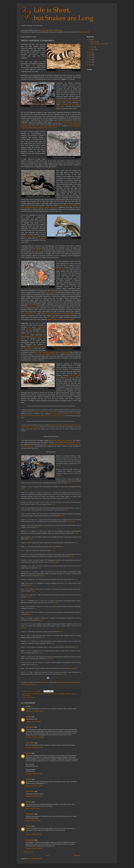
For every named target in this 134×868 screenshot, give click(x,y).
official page (74, 668)
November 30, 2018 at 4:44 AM (34, 748)
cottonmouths (43, 694)
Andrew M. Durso (44, 682)
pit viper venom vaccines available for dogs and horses (45, 412)
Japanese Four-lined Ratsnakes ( (51, 314)
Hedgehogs (41, 327)
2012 (90, 65)
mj (26, 706)
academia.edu (71, 522)
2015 (90, 57)
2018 (90, 40)
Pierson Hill (68, 442)
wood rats (72, 375)
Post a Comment (28, 852)
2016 (90, 55)
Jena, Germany (31, 697)
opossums (29, 329)
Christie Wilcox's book (62, 440)
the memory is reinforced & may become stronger (68, 100)
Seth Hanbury (30, 727)
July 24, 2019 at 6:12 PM (33, 808)
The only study (61, 269)
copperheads (35, 694)
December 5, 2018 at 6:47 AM (34, 774)
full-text (59, 466)
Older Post (77, 856)
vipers (49, 317)
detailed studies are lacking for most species (61, 319)
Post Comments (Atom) (35, 859)
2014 (90, 60)
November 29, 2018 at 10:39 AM (35, 737)
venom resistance (26, 696)
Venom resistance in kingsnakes (99, 44)
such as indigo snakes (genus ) (46, 354)
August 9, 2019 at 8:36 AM (33, 821)
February (93, 49)
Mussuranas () (29, 314)
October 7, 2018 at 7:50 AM (33, 722)
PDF (23, 489)
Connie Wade (59, 442)
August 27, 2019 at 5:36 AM (33, 834)
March (92, 47)
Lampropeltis (61, 694)
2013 (90, 62)
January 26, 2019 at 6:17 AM (34, 796)
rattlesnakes (68, 694)
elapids (56, 317)
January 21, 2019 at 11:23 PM (34, 786)
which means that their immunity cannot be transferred (51, 352)
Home (47, 856)
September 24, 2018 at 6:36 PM (34, 711)
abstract (59, 475)
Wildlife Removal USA (83, 32)
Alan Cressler (76, 442)
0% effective (37, 250)
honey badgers (32, 236)
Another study (33, 306)
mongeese (42, 238)
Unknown (28, 717)
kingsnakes (55, 694)
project (53, 504)
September (94, 42)
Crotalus (49, 694)
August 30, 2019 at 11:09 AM (34, 848)
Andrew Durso (30, 743)
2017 (90, 52)
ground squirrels (69, 377)
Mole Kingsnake (51, 292)
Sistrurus (74, 694)
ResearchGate (49, 659)
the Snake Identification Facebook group (51, 30)
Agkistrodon (29, 694)
